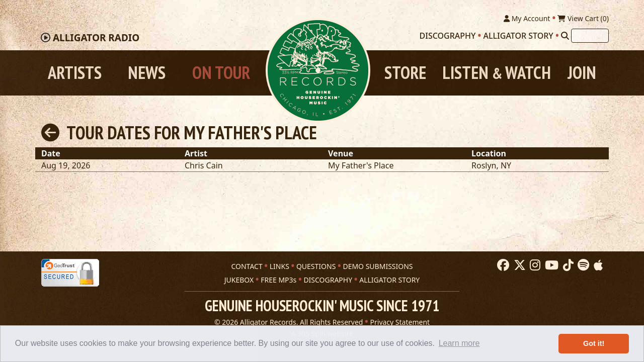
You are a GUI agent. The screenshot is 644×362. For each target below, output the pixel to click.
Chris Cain (204, 165)
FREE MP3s (278, 280)
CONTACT (247, 266)
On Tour (221, 73)
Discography (448, 36)
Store (405, 73)
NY (506, 165)
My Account (527, 18)
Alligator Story (518, 36)
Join (582, 73)
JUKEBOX (239, 280)
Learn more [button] (459, 343)
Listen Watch (497, 73)
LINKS (279, 266)
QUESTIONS (316, 266)
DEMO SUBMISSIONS (378, 266)
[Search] (565, 36)
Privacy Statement (400, 322)
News (147, 73)
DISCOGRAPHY (328, 280)
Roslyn (484, 165)
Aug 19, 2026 (66, 165)
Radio (96, 38)
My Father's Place (361, 165)
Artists (75, 73)
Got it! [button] (594, 343)
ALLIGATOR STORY (389, 280)
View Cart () (583, 18)
